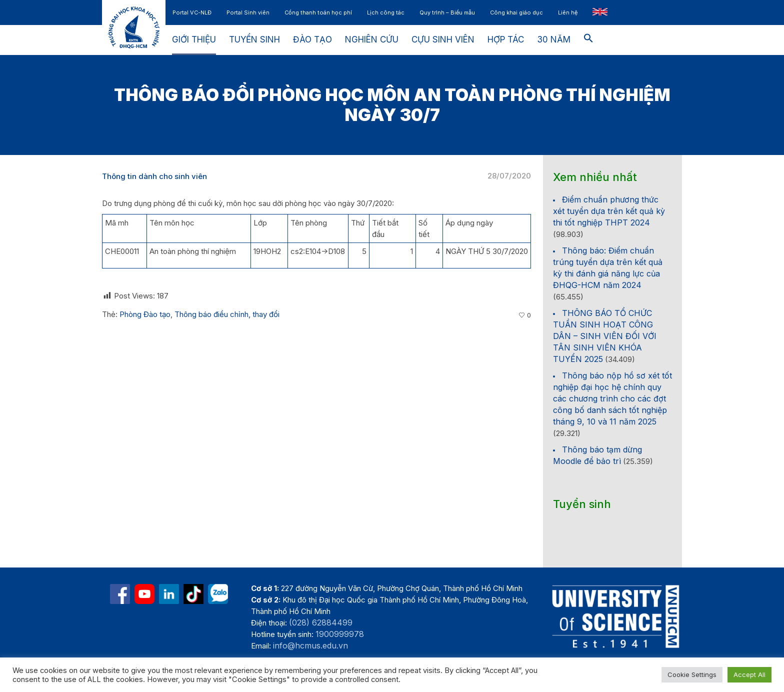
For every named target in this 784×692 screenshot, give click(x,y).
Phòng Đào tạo (145, 314)
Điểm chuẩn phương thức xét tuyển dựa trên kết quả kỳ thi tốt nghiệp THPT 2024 (609, 211)
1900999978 (340, 634)
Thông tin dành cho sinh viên (154, 176)
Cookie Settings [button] (692, 674)
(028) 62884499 (321, 622)
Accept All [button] (749, 674)
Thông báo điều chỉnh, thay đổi (227, 314)
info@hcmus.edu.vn (310, 645)
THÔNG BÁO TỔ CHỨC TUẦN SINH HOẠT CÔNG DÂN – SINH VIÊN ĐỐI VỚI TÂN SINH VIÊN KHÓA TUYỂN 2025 (605, 336)
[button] (588, 40)
